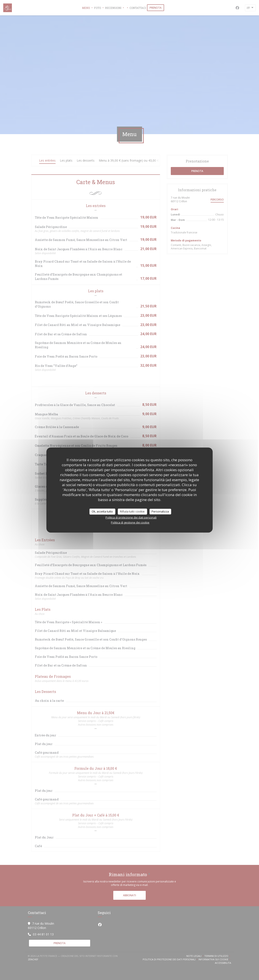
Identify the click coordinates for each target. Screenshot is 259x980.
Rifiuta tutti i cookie (132, 511)
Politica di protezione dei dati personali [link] (131, 517)
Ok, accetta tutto (102, 511)
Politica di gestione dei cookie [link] (130, 522)
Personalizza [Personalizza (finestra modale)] (160, 511)
